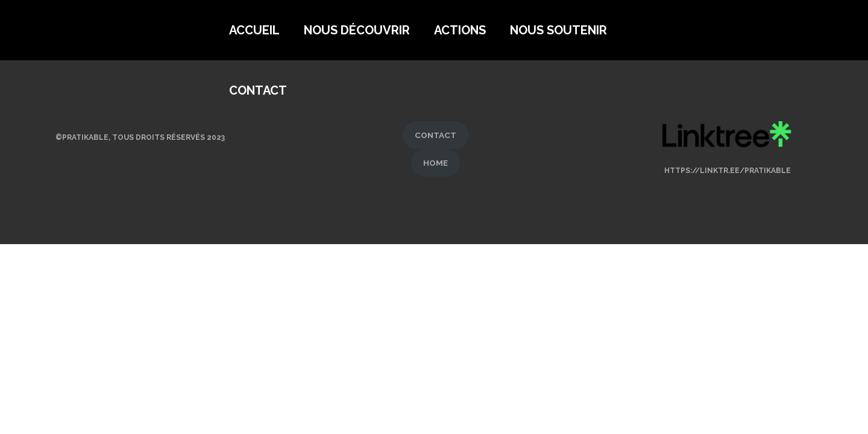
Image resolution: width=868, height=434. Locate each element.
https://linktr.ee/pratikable (728, 171)
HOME (436, 163)
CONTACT (436, 135)
